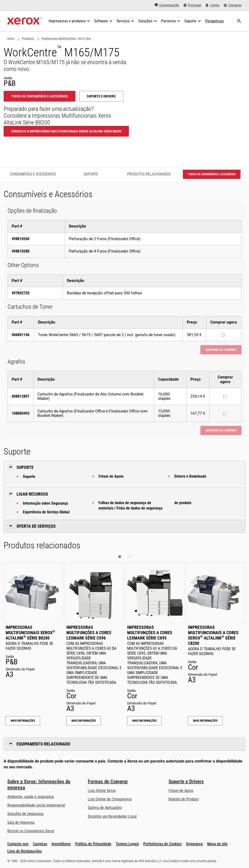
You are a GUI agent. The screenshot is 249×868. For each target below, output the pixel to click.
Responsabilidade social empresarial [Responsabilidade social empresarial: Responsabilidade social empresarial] (36, 805)
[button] (120, 557)
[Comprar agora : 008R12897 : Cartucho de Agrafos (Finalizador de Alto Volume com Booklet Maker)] (225, 397)
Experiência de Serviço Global (46, 512)
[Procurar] (239, 21)
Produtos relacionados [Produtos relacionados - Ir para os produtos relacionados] (149, 174)
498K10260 (21, 239)
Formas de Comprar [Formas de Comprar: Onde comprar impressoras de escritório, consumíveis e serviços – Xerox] (108, 781)
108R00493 (21, 413)
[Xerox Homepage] (25, 21)
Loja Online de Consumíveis (110, 799)
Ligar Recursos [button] (32, 494)
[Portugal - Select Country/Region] (192, 5)
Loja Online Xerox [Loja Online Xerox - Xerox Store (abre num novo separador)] (102, 791)
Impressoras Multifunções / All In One (66, 39)
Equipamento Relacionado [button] (43, 744)
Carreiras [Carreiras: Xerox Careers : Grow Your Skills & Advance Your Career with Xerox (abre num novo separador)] (40, 844)
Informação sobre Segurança (45, 503)
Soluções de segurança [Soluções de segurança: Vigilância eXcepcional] (25, 814)
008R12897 (21, 396)
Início (11, 39)
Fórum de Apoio (111, 476)
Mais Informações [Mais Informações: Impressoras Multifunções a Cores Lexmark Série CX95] (144, 721)
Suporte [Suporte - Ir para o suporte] (91, 174)
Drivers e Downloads (190, 476)
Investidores (61, 844)
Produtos (28, 39)
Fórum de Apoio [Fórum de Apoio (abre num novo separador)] (181, 791)
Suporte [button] (25, 467)
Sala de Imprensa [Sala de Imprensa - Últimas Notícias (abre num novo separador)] (21, 822)
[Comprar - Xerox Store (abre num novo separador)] (233, 5)
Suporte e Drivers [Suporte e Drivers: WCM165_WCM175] (101, 96)
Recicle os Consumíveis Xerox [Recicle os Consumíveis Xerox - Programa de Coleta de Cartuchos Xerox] (31, 831)
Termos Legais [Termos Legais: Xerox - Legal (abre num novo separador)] (127, 844)
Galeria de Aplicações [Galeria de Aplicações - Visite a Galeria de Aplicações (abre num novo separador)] (105, 808)
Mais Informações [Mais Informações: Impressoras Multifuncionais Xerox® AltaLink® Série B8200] (23, 721)
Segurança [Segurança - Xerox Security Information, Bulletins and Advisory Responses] (194, 844)
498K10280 (21, 251)
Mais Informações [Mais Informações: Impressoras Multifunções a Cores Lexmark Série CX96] (84, 721)
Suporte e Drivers (186, 781)
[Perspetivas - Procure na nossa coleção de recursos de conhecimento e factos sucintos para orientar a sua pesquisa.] (214, 21)
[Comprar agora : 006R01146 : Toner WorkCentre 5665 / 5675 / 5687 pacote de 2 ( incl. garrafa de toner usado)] (223, 335)
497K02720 (21, 293)
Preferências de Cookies (162, 844)
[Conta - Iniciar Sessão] (212, 5)
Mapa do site (217, 844)
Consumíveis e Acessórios (33, 174)
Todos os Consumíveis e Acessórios (40, 96)
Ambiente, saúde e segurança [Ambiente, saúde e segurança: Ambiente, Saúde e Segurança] (31, 797)
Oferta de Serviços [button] (36, 526)
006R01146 (21, 335)
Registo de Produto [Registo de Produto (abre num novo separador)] (184, 799)
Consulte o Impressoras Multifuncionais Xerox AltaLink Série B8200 (66, 131)
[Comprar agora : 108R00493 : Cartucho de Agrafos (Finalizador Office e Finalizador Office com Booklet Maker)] (225, 414)
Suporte (29, 477)
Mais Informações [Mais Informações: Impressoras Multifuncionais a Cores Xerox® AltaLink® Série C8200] (205, 721)
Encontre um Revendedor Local (112, 816)
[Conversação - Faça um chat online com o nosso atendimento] (167, 5)
